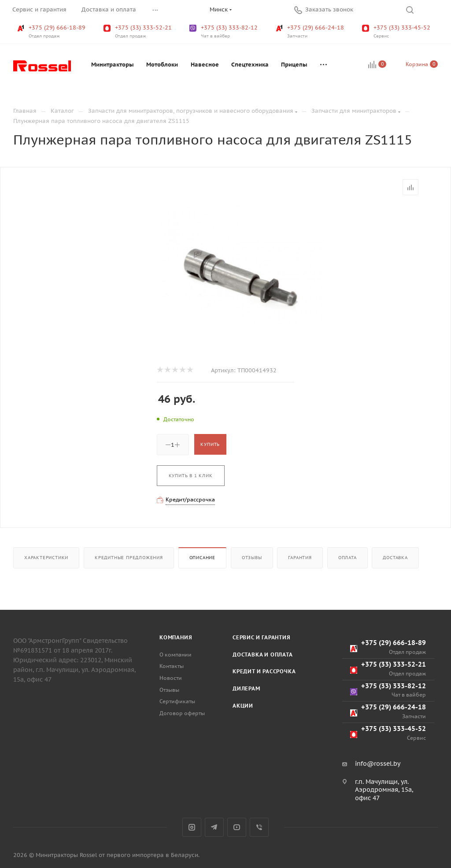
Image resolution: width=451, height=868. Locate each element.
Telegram (214, 827)
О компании (176, 655)
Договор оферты (182, 713)
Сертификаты (177, 701)
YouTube (237, 827)
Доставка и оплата (263, 655)
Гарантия (300, 558)
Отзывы (252, 558)
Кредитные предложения (129, 558)
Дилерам (246, 688)
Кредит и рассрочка (264, 671)
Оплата (347, 558)
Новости (171, 678)
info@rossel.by (378, 764)
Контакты (172, 666)
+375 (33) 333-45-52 (397, 32)
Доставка (395, 558)
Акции (243, 706)
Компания (176, 637)
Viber (259, 827)
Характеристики (46, 558)
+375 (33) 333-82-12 (224, 32)
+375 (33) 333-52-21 (139, 32)
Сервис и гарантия (262, 637)
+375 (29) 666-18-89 (52, 32)
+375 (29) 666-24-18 (311, 32)
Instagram (192, 827)
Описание (202, 558)
